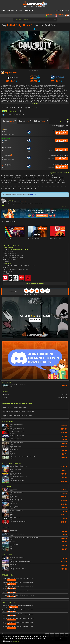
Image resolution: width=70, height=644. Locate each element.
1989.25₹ (62, 133)
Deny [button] (51, 639)
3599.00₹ (62, 141)
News (34, 11)
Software (19, 11)
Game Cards (11, 11)
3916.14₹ (62, 150)
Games (3, 11)
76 (3, 167)
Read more (35, 103)
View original (65, 206)
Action (13, 249)
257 (4, 157)
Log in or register (61, 11)
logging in (33, 195)
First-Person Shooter (22, 249)
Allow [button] (61, 639)
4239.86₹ (62, 158)
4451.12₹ (62, 167)
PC (4, 111)
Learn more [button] (17, 641)
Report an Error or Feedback (59, 173)
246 (4, 132)
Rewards (27, 11)
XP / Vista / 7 (9, 264)
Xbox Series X (15, 111)
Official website (8, 247)
